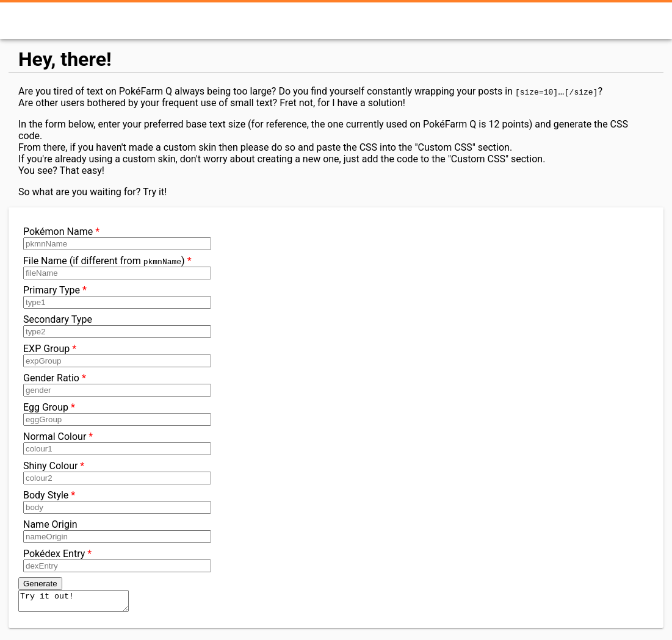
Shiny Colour (115, 472)
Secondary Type (115, 326)
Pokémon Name (115, 238)
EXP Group (115, 355)
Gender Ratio (115, 384)
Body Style (115, 502)
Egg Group (115, 414)
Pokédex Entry (115, 560)
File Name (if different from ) (115, 267)
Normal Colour (115, 443)
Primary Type (115, 297)
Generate (40, 584)
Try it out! (80, 603)
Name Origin (115, 531)
